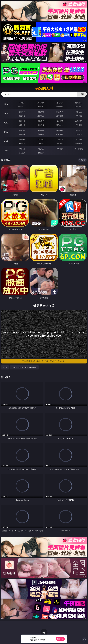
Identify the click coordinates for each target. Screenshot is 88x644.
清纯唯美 (41, 134)
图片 (6, 132)
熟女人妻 (22, 116)
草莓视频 (60, 149)
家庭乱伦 (41, 140)
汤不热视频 (79, 149)
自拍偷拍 (41, 112)
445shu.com (44, 88)
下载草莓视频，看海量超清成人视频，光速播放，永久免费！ (54, 361)
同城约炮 (22, 149)
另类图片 (79, 134)
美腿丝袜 (22, 134)
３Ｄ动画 (79, 112)
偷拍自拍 (41, 121)
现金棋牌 (60, 107)
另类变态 (79, 125)
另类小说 (41, 143)
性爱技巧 (79, 143)
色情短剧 (41, 153)
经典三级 (41, 125)
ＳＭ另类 (79, 116)
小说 (6, 141)
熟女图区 (60, 134)
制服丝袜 (22, 125)
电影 (6, 123)
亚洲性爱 (22, 121)
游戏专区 (79, 103)
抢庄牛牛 (79, 107)
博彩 (6, 104)
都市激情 (22, 140)
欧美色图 (60, 130)
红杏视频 (22, 153)
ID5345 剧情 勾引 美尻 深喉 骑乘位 (24, 367)
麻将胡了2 (22, 107)
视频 (6, 114)
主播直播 (60, 116)
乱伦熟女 (60, 125)
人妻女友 (60, 140)
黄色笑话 (60, 143)
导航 (6, 150)
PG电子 (22, 103)
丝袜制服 (41, 116)
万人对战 (60, 103)
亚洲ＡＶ (22, 112)
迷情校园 (22, 143)
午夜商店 (41, 149)
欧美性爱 (79, 121)
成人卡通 (60, 121)
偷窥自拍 (22, 130)
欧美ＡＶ (60, 112)
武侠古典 (79, 140)
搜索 (82, 94)
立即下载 (60, 639)
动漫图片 (79, 130)
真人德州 (41, 103)
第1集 (5, 367)
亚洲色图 (41, 130)
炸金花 (41, 107)
